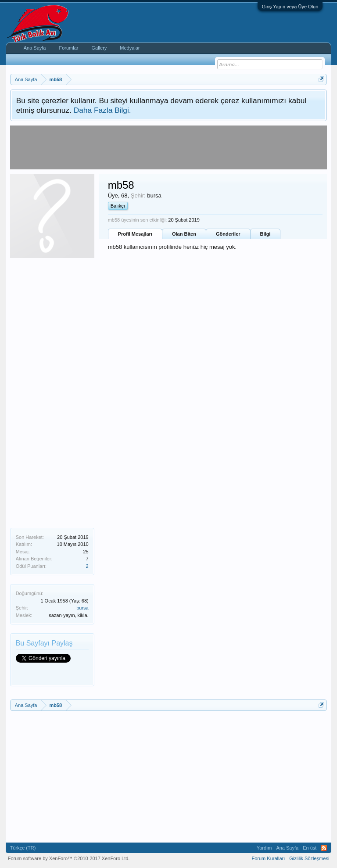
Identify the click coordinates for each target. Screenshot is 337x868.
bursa (82, 608)
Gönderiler (228, 234)
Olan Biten (184, 234)
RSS (324, 848)
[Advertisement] (52, 392)
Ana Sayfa (35, 48)
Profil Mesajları (135, 234)
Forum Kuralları (268, 858)
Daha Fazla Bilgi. (102, 110)
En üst (310, 848)
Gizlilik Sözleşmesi (309, 858)
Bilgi (265, 234)
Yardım (264, 848)
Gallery (99, 48)
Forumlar (68, 48)
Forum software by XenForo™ (69, 858)
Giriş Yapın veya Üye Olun (290, 7)
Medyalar (130, 48)
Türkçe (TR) (23, 848)
